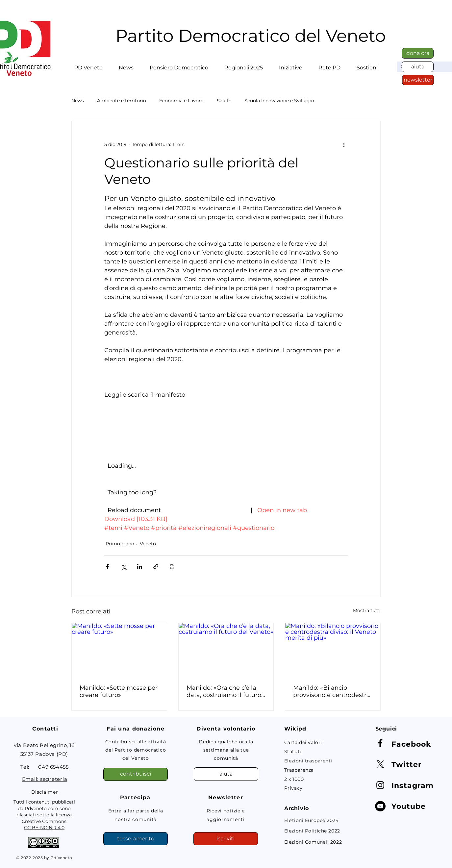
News (78, 101)
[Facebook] (380, 743)
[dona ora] (418, 53)
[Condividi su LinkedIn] (140, 567)
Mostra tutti (367, 610)
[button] (89, 65)
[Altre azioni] (344, 145)
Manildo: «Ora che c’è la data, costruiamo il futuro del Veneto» (224, 691)
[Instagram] (380, 785)
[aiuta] (418, 67)
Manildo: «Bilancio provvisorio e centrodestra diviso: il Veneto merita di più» (332, 691)
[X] (380, 764)
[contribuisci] (136, 774)
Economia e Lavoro (181, 101)
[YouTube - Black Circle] (380, 806)
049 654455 (53, 767)
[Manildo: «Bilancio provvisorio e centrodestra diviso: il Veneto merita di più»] (333, 650)
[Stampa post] (172, 567)
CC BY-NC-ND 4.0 (44, 828)
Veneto (148, 544)
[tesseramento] (136, 839)
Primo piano (120, 544)
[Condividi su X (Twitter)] (124, 567)
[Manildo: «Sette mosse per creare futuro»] (119, 650)
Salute (224, 101)
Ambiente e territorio (122, 101)
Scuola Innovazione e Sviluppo (279, 101)
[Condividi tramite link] (156, 567)
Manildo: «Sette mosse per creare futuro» (119, 691)
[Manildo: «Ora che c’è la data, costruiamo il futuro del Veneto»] (226, 650)
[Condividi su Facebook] (107, 567)
